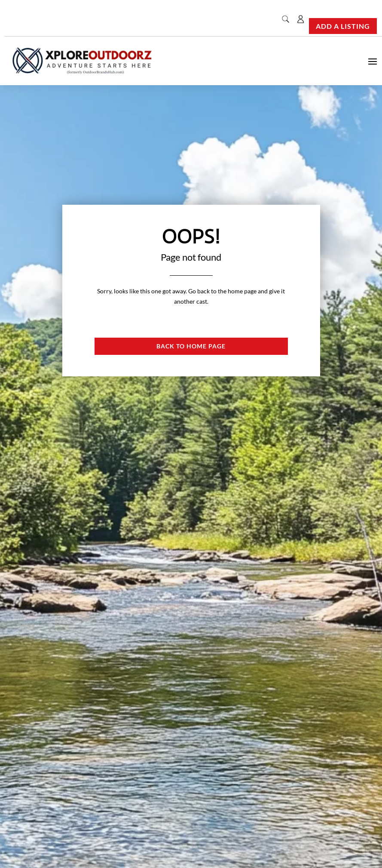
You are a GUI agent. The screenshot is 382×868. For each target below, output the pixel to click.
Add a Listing (343, 26)
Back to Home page (191, 346)
